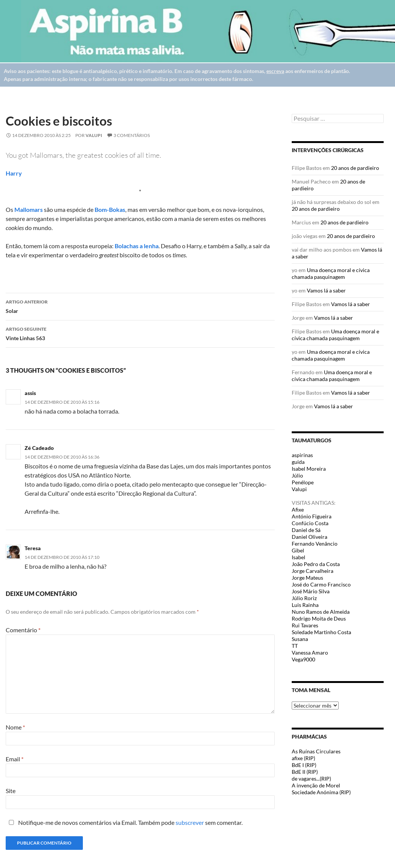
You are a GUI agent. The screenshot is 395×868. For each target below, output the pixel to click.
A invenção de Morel (316, 785)
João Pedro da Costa (316, 564)
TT (295, 646)
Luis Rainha (305, 605)
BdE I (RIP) (304, 765)
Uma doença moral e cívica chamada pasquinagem (331, 273)
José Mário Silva (311, 591)
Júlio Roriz (304, 598)
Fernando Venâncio (315, 544)
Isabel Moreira (309, 469)
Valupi (94, 135)
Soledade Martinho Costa (321, 632)
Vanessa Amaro (310, 653)
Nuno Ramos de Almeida (321, 612)
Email (15, 759)
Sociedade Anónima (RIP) (321, 792)
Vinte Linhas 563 (140, 333)
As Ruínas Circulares (316, 751)
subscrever (190, 822)
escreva (275, 71)
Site (11, 791)
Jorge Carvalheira (313, 571)
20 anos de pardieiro (355, 168)
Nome (15, 727)
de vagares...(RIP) (311, 779)
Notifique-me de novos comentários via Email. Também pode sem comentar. (124, 822)
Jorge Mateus (307, 578)
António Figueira (312, 516)
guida (298, 462)
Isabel (299, 557)
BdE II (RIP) (305, 772)
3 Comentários (132, 135)
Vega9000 (303, 659)
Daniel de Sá (306, 530)
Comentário (23, 630)
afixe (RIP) (303, 758)
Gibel (298, 550)
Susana (300, 639)
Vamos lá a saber (326, 290)
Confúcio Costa (310, 523)
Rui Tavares (305, 625)
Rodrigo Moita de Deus (319, 618)
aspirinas (302, 455)
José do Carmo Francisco (321, 584)
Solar (140, 306)
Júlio (297, 475)
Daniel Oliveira (309, 537)
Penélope (303, 482)
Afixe (298, 509)
